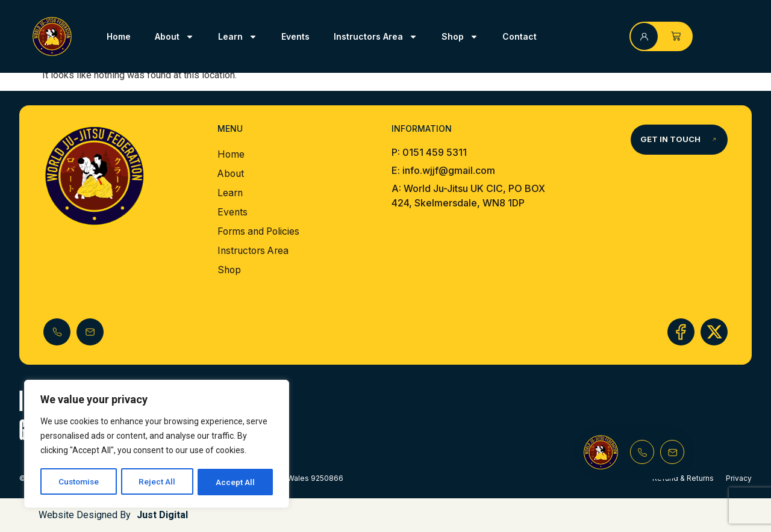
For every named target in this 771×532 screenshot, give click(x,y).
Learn (238, 37)
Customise (79, 482)
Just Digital (162, 515)
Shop (460, 37)
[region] (157, 445)
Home (119, 36)
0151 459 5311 (435, 152)
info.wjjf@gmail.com (448, 170)
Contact (520, 36)
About (174, 37)
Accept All (236, 482)
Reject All (159, 482)
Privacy (739, 478)
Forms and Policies (261, 232)
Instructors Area (376, 37)
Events (295, 36)
